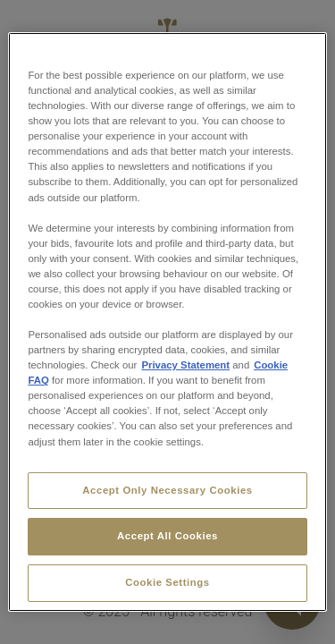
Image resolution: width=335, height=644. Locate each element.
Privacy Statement (185, 365)
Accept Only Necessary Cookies (167, 490)
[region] (167, 322)
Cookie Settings (167, 582)
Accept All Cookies (167, 536)
